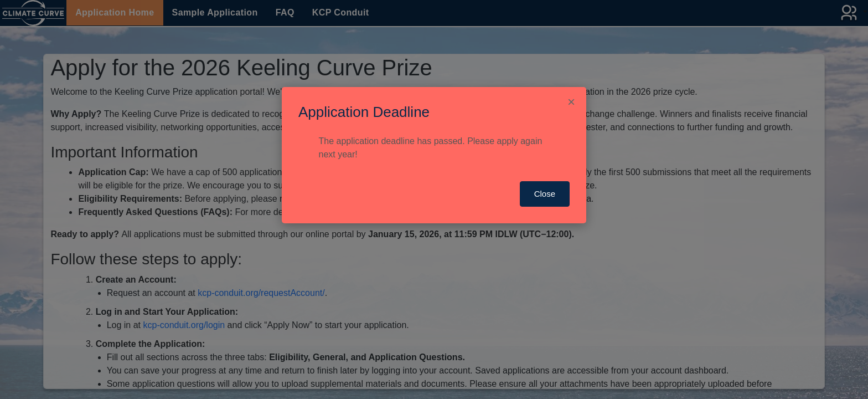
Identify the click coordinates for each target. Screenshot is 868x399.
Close (545, 194)
